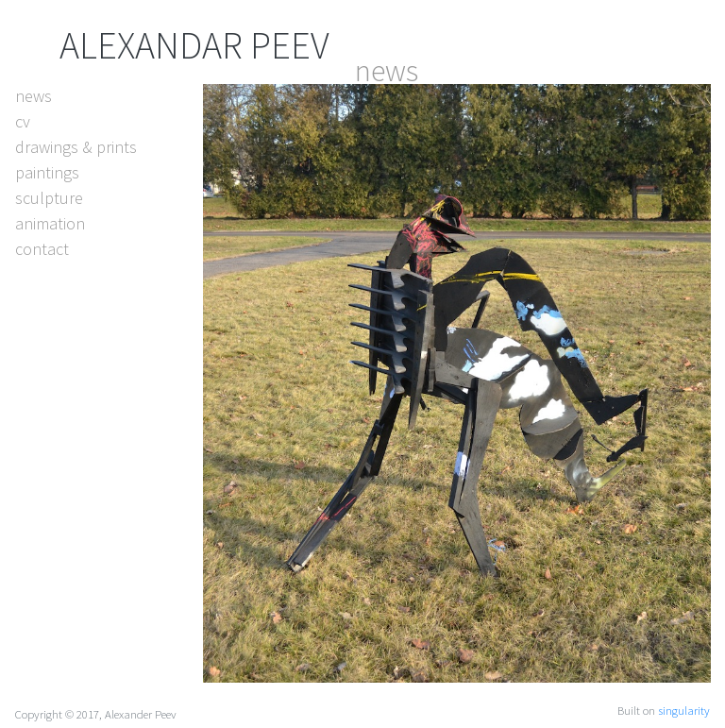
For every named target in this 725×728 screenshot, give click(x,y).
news (34, 96)
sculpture (49, 198)
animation (50, 223)
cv (23, 121)
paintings (47, 172)
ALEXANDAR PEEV (194, 45)
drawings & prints (76, 147)
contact (42, 249)
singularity (684, 710)
